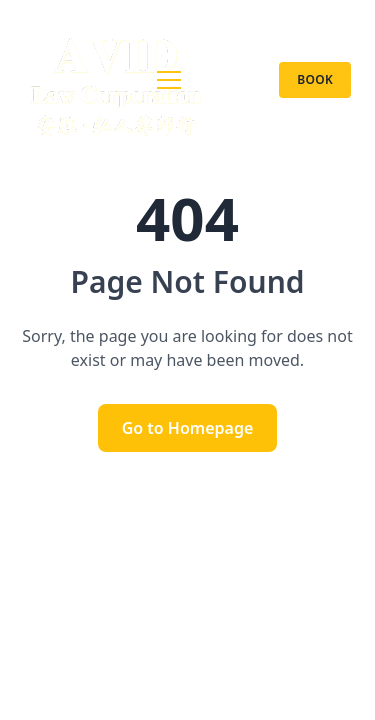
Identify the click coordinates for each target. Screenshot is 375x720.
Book (315, 79)
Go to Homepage (188, 428)
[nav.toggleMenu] (169, 80)
